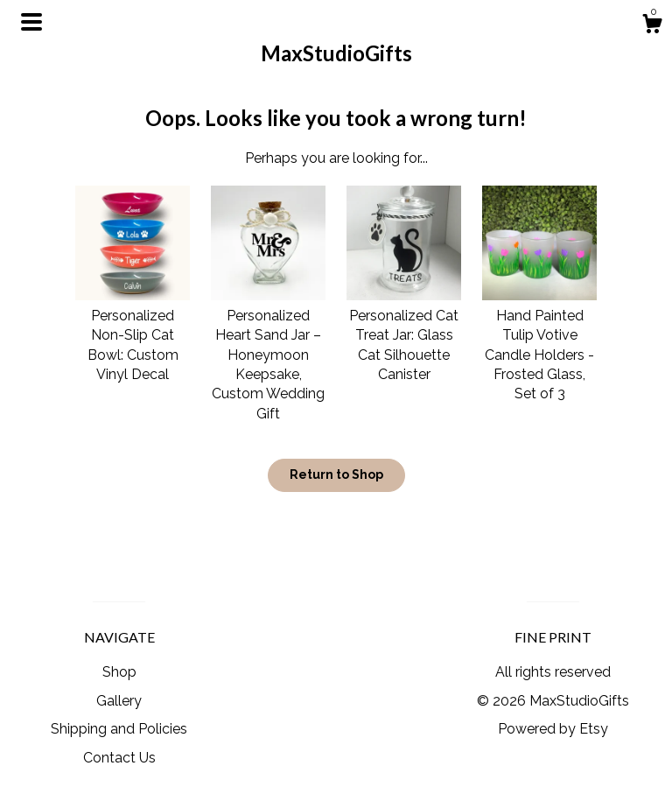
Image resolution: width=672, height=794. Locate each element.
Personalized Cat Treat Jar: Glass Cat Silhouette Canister (404, 335)
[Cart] (652, 26)
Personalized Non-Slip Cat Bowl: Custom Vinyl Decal (133, 335)
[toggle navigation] (31, 22)
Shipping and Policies (119, 729)
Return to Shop (336, 474)
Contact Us (119, 758)
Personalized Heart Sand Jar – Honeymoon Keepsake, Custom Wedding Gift (268, 354)
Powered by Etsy (553, 729)
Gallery (119, 701)
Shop (119, 672)
